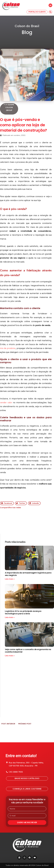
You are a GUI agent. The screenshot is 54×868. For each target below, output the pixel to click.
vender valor (6, 402)
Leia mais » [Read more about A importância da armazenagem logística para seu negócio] (10, 579)
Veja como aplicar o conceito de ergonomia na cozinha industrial (28, 651)
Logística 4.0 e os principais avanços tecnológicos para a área (23, 612)
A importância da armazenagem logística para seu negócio (28, 574)
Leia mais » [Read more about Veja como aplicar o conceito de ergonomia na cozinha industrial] (10, 656)
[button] (50, 5)
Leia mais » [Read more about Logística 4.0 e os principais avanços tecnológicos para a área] (10, 617)
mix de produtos (8, 348)
